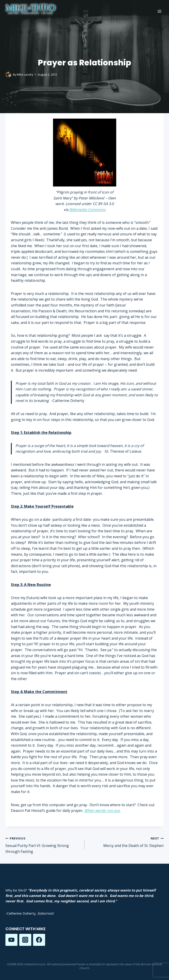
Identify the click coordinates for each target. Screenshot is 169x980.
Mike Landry (25, 74)
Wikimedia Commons (87, 210)
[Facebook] (39, 940)
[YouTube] (11, 940)
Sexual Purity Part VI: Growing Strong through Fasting (43, 845)
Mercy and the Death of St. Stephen (126, 842)
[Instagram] (25, 940)
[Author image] (8, 75)
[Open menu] (159, 11)
